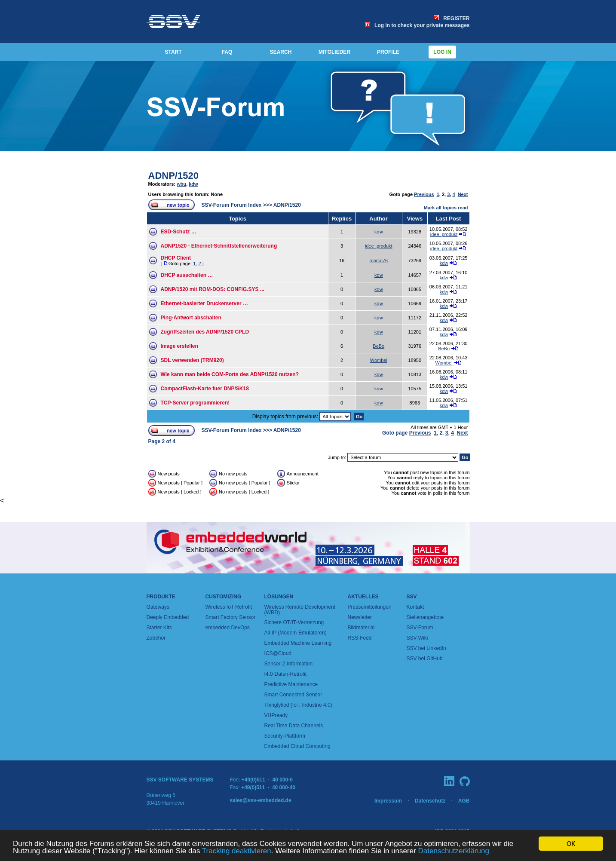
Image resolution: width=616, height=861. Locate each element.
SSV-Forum (420, 628)
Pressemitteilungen (370, 607)
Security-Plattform (285, 736)
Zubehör (156, 638)
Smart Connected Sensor (293, 695)
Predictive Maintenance (291, 684)
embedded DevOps (228, 628)
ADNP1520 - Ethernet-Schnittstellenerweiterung (219, 246)
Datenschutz (430, 801)
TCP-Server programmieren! (195, 403)
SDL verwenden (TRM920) (192, 360)
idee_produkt (444, 234)
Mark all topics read (446, 208)
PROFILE (388, 52)
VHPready (276, 715)
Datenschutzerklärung (454, 851)
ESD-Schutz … (179, 232)
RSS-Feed (360, 638)
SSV (412, 597)
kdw (193, 184)
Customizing (224, 597)
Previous (424, 194)
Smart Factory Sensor (231, 617)
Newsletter (360, 617)
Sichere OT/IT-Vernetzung (294, 622)
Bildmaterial (361, 628)
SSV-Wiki (417, 638)
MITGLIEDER (334, 52)
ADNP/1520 (173, 176)
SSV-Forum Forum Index (232, 205)
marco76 (378, 260)
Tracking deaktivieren (237, 851)
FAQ (227, 52)
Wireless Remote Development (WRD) (300, 610)
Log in (442, 52)
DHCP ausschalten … (187, 275)
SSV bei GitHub (425, 659)
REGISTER (452, 18)
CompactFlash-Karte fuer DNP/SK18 (205, 389)
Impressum (388, 801)
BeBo (378, 346)
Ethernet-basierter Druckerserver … (204, 303)
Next (463, 194)
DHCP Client (176, 258)
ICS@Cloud (278, 653)
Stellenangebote (425, 617)
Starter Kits (159, 628)
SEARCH (281, 52)
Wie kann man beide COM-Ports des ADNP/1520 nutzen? (230, 374)
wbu (181, 184)
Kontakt (415, 607)
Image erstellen (179, 346)
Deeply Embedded (168, 617)
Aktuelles (363, 597)
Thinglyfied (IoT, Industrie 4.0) (298, 705)
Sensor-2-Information (289, 664)
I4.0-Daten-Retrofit (286, 674)
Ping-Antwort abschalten (191, 318)
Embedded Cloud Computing (297, 746)
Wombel (379, 360)
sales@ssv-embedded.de (261, 800)
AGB (464, 801)
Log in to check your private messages (417, 25)
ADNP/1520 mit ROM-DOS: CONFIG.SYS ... (213, 289)
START (173, 52)
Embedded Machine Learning (298, 643)
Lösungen (279, 597)
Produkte (161, 597)
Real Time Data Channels (294, 726)
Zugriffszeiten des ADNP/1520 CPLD (205, 332)
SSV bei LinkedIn (426, 648)
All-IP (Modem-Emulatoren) (296, 633)
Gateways (158, 607)
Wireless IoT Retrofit (229, 607)
